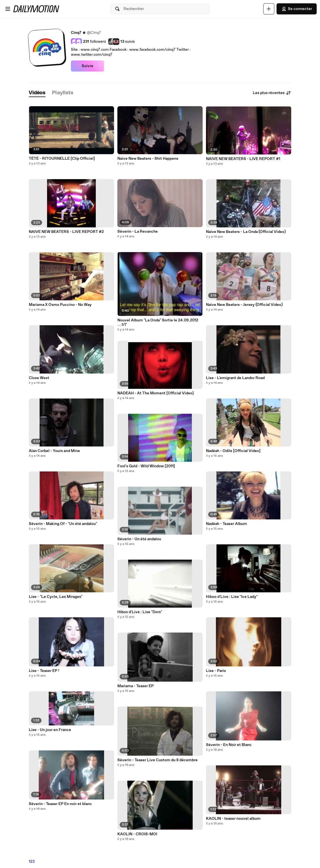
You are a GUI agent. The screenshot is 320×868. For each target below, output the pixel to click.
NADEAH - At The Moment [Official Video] (156, 393)
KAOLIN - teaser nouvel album (233, 819)
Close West (39, 378)
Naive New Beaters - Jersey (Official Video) (244, 305)
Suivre (87, 66)
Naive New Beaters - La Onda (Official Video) (246, 232)
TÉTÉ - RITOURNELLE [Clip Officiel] (62, 159)
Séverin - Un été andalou (139, 539)
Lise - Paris (216, 671)
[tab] (37, 93)
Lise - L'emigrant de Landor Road (235, 378)
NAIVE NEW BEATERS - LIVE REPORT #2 (66, 232)
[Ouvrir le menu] (8, 9)
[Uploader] (269, 9)
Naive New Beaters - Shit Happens (148, 159)
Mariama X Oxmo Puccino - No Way (60, 305)
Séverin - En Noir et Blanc (229, 745)
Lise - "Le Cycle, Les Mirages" (56, 597)
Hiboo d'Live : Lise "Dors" (140, 612)
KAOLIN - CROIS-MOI (137, 834)
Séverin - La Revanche (138, 232)
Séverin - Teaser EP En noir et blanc (60, 804)
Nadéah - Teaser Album (226, 524)
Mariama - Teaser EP (136, 686)
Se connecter (297, 9)
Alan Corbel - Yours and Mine (54, 451)
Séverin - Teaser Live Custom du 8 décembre (158, 760)
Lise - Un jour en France (50, 730)
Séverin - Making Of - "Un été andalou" (63, 524)
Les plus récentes (272, 93)
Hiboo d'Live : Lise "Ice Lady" (232, 597)
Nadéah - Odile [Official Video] (233, 451)
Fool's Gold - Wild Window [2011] (146, 466)
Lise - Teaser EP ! (44, 671)
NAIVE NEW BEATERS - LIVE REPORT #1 (243, 159)
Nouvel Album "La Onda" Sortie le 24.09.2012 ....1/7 (158, 323)
